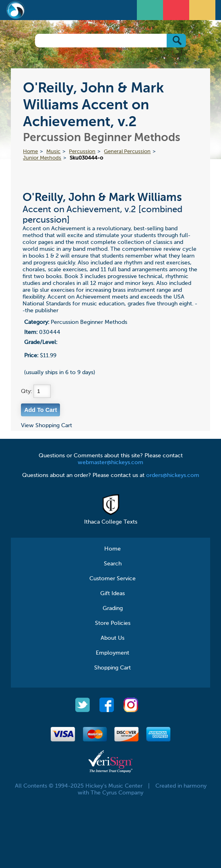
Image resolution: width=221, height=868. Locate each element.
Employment (113, 653)
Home (30, 152)
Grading (113, 608)
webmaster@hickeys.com (110, 463)
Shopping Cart (113, 668)
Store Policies (113, 623)
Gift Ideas (113, 594)
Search (113, 564)
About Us (113, 638)
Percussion (82, 152)
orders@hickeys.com (173, 475)
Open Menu (151, 9)
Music (53, 152)
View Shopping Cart (46, 426)
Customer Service (113, 579)
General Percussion (127, 152)
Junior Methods (42, 158)
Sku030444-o (86, 158)
